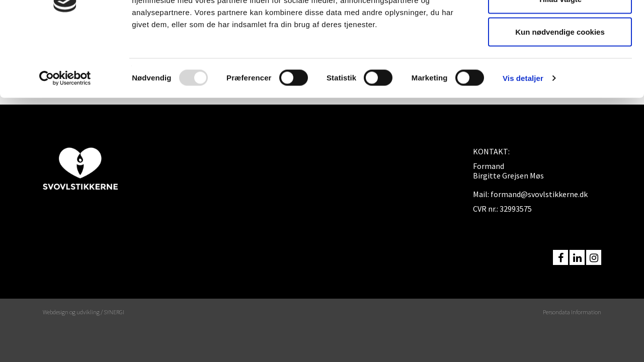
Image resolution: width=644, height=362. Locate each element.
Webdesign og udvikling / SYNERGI (84, 312)
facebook (560, 257)
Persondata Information (572, 312)
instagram (594, 257)
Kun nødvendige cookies (560, 92)
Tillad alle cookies (560, 26)
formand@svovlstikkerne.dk (539, 194)
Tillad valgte (560, 60)
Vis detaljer (523, 139)
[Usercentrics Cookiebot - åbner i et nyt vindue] (65, 139)
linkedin (577, 257)
